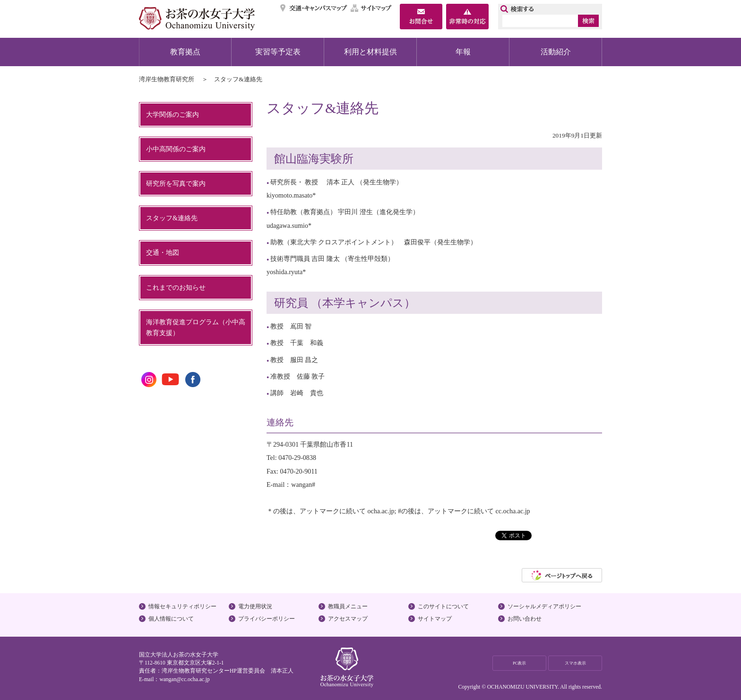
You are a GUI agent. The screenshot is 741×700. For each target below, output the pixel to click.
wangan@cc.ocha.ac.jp (184, 679)
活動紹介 (556, 52)
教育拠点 (185, 52)
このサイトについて (443, 606)
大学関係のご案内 (172, 114)
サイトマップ (371, 8)
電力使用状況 (255, 606)
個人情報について (171, 619)
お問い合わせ (525, 619)
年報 (463, 52)
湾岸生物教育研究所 (167, 79)
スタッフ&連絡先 (172, 218)
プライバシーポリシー (267, 619)
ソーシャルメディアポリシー (544, 606)
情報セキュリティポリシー (182, 606)
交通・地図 (163, 252)
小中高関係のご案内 (176, 149)
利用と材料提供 (370, 52)
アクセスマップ (348, 619)
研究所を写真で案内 (176, 183)
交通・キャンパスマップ (314, 8)
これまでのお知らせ (176, 287)
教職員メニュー (348, 606)
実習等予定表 (278, 52)
